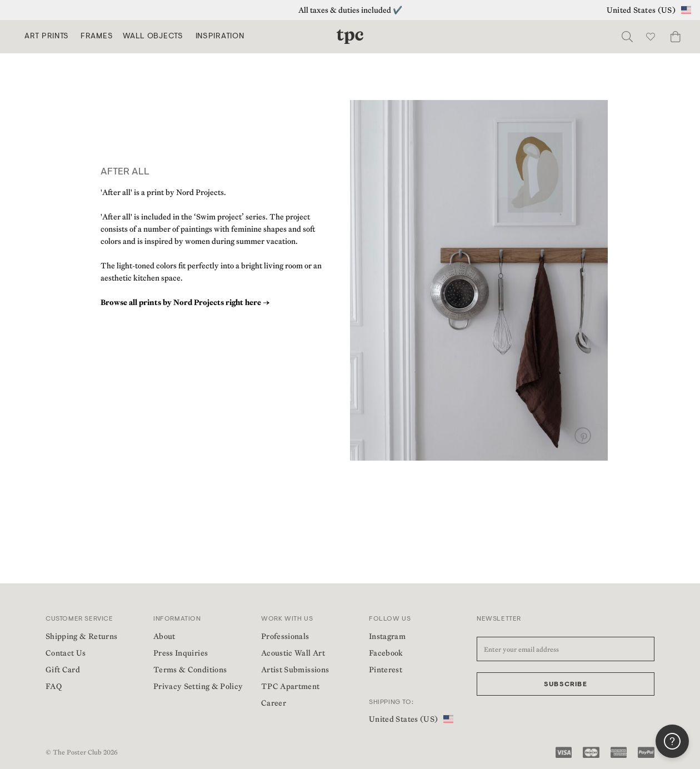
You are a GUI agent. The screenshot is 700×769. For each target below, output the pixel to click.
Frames (97, 37)
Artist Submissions (295, 670)
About (164, 636)
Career (274, 703)
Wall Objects (153, 37)
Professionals (285, 636)
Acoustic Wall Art (293, 653)
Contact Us (66, 653)
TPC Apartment (291, 686)
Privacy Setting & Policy (198, 686)
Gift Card (63, 670)
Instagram (387, 636)
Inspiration (220, 37)
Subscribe (566, 685)
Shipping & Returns (81, 636)
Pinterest (386, 670)
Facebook (386, 653)
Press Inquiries (181, 653)
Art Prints (47, 37)
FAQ (54, 686)
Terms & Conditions (190, 670)
